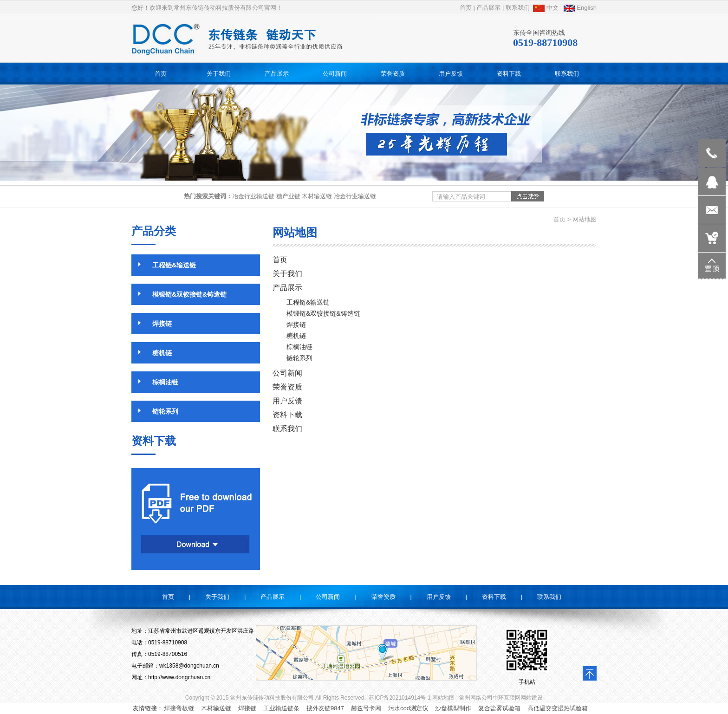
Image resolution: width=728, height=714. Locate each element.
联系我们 (518, 8)
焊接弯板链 (179, 708)
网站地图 (443, 698)
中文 (546, 8)
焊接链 (247, 708)
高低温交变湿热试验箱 (558, 708)
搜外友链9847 (325, 708)
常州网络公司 (476, 698)
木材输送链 (216, 708)
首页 (466, 8)
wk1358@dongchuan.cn (189, 666)
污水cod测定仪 (408, 708)
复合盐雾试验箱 (499, 708)
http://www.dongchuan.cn (179, 677)
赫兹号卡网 (366, 708)
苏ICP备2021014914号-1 (400, 698)
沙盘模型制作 (453, 708)
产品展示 (488, 8)
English (580, 8)
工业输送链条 (281, 708)
